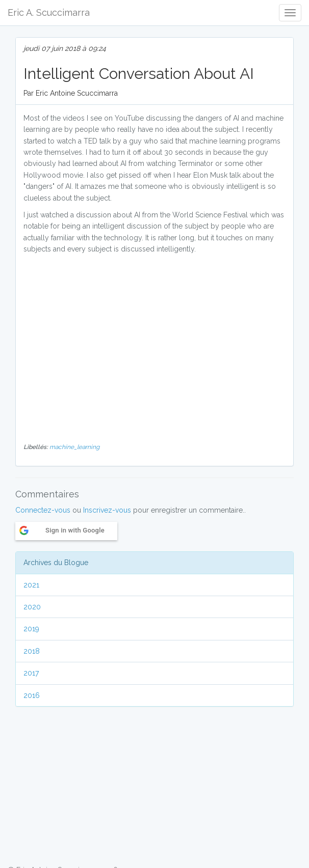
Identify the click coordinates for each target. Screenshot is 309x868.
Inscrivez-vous (107, 510)
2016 (32, 695)
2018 (32, 651)
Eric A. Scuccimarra (49, 12)
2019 (31, 629)
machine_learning (74, 447)
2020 (32, 607)
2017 (31, 673)
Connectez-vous (43, 510)
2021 (31, 585)
